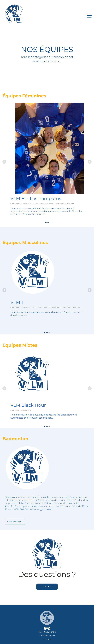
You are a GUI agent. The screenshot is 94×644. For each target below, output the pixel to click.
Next (90, 162)
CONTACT (47, 587)
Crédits (47, 640)
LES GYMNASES (15, 522)
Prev (4, 162)
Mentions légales (47, 636)
